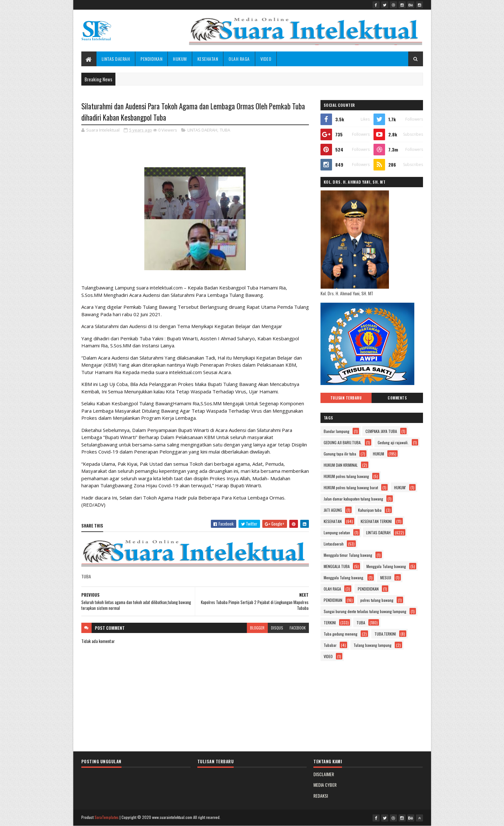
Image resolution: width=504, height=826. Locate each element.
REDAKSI (321, 796)
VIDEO (266, 59)
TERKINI (330, 623)
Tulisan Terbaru (346, 398)
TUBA (225, 130)
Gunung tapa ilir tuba (340, 454)
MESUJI (386, 578)
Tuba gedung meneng (341, 634)
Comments (397, 398)
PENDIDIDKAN (368, 589)
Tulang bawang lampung (373, 645)
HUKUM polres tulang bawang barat (351, 487)
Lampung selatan (337, 532)
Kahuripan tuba (370, 510)
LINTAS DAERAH (116, 59)
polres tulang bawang (377, 600)
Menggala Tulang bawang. (344, 578)
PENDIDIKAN (151, 59)
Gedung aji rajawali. (393, 442)
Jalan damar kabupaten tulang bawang (353, 499)
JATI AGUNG (333, 510)
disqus (277, 628)
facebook (298, 628)
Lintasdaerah (334, 544)
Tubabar (330, 645)
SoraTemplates (107, 817)
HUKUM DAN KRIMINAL (341, 465)
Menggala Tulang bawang (386, 566)
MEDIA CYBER (325, 785)
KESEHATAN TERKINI (376, 521)
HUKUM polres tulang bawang (346, 476)
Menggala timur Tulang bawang (348, 555)
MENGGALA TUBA (337, 566)
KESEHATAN (208, 59)
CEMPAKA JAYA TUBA (381, 431)
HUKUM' (400, 487)
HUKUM (180, 59)
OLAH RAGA (239, 59)
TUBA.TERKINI (385, 634)
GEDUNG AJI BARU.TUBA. (343, 442)
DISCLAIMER (324, 774)
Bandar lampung (337, 431)
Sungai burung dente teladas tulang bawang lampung (365, 611)
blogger (257, 628)
